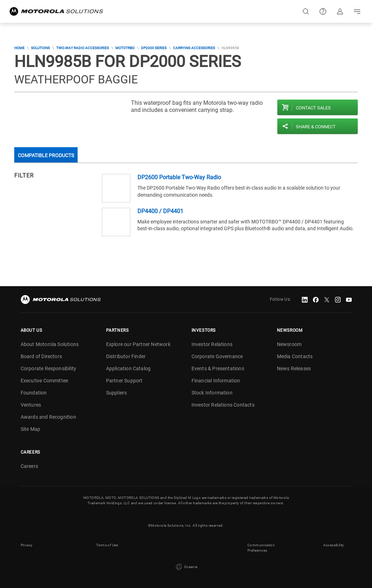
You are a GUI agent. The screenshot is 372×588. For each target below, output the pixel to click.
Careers (29, 466)
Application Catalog (129, 368)
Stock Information (212, 393)
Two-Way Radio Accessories (83, 48)
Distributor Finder (126, 356)
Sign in (340, 11)
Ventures (31, 405)
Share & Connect (316, 127)
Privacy (27, 545)
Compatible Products (46, 155)
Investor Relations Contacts (223, 405)
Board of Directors (41, 356)
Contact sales (313, 108)
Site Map (31, 429)
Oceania (186, 567)
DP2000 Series (154, 48)
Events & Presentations (218, 368)
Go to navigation (357, 11)
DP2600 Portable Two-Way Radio (179, 177)
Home (19, 48)
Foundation (34, 393)
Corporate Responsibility (49, 368)
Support (323, 11)
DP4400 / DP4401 (160, 211)
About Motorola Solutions (50, 344)
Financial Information (216, 381)
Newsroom (289, 344)
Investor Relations (212, 344)
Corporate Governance (217, 356)
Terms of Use (107, 545)
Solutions (40, 48)
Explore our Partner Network (138, 344)
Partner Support (124, 381)
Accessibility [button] (334, 545)
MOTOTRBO (125, 48)
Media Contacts (295, 356)
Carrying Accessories (194, 48)
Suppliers (117, 393)
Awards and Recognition (48, 417)
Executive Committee (44, 381)
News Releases (294, 368)
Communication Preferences (261, 548)
